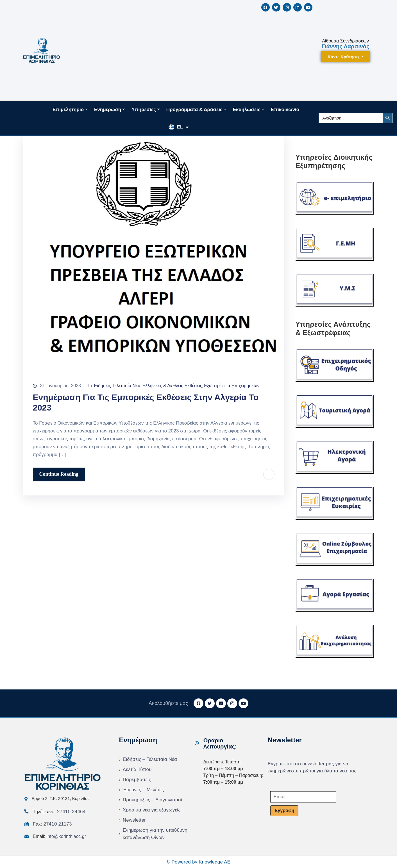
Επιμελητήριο (71, 109)
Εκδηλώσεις (249, 109)
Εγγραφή (284, 810)
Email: (60, 836)
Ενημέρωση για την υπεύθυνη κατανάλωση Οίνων (155, 834)
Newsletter (134, 820)
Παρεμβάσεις (137, 780)
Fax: (52, 824)
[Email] (303, 797)
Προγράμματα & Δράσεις (197, 109)
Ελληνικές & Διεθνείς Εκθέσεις (172, 386)
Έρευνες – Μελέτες (143, 790)
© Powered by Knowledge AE (198, 862)
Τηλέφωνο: (59, 812)
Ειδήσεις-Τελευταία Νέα (117, 386)
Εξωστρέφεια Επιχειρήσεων (232, 386)
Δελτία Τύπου (137, 769)
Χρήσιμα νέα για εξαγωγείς (152, 810)
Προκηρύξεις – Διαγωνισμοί (152, 800)
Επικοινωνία (285, 110)
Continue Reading (59, 474)
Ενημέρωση (110, 109)
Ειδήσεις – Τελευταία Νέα (150, 759)
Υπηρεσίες (146, 109)
